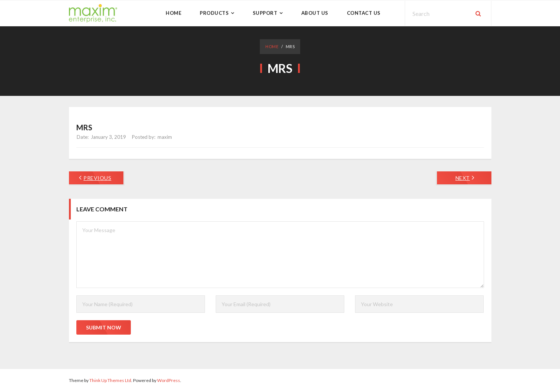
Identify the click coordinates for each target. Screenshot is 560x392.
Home (272, 46)
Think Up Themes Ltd (110, 380)
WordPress (169, 380)
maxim (165, 137)
